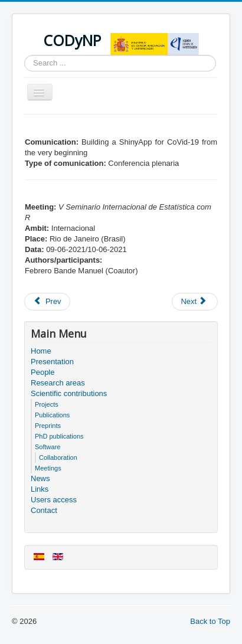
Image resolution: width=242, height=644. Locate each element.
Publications (52, 415)
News (40, 478)
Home (41, 351)
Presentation (52, 362)
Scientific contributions (69, 393)
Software (48, 447)
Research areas (58, 383)
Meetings (48, 468)
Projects (47, 404)
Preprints (48, 426)
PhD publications (59, 436)
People (42, 372)
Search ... (24, 55)
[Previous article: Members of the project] (47, 302)
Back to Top (210, 621)
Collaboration (58, 457)
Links (40, 489)
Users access (54, 500)
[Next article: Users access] (195, 302)
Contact (44, 510)
